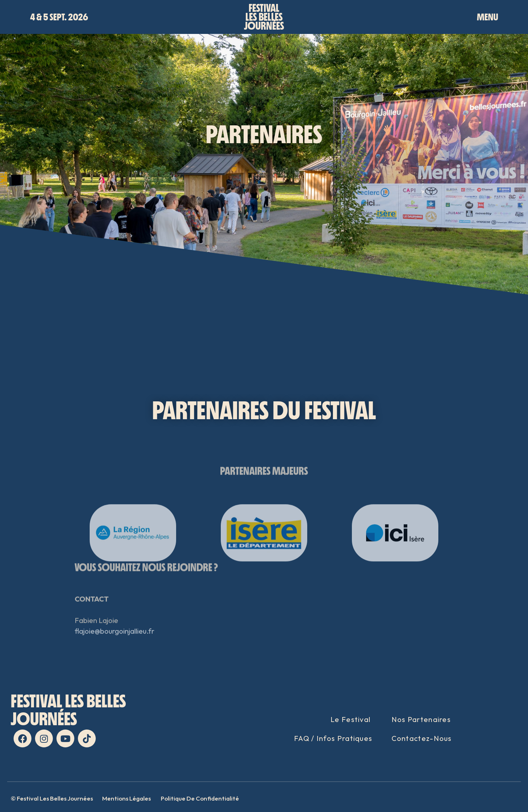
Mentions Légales (126, 798)
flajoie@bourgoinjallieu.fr (114, 649)
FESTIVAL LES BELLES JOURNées (68, 710)
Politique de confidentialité (200, 798)
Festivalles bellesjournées (264, 17)
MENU (487, 17)
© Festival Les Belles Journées (52, 798)
